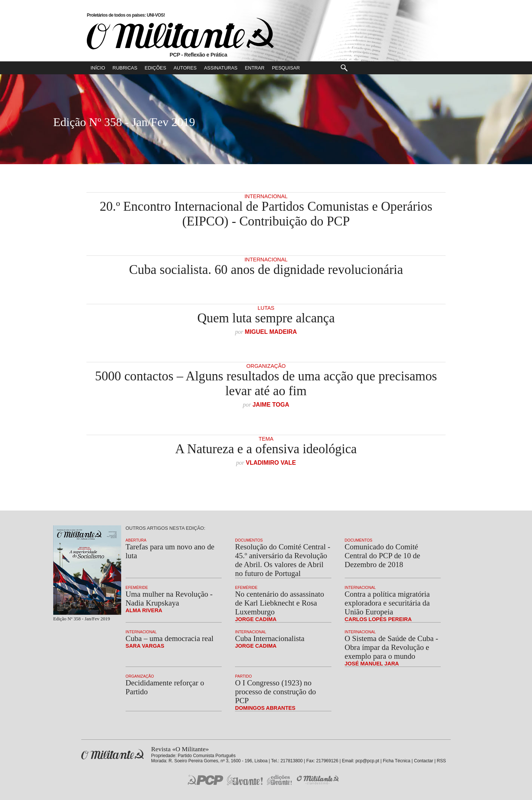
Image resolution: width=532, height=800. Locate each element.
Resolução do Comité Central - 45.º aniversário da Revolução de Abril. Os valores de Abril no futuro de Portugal (283, 560)
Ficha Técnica (396, 761)
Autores (185, 68)
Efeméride (137, 588)
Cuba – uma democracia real (170, 638)
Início (98, 68)
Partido (243, 676)
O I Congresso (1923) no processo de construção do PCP (275, 691)
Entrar (255, 68)
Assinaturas (221, 68)
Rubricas (125, 68)
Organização (266, 366)
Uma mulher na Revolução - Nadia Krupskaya (169, 598)
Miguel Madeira (271, 332)
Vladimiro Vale (271, 463)
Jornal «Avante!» (245, 780)
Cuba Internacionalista (270, 638)
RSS (441, 761)
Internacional (266, 196)
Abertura (136, 540)
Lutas (266, 308)
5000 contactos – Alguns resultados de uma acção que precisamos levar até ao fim (266, 384)
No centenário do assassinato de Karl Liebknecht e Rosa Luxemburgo (279, 603)
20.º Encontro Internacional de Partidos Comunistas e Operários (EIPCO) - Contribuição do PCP (266, 214)
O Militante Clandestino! (318, 780)
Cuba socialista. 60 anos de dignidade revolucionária (266, 270)
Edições (156, 68)
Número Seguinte (8, 123)
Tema (266, 439)
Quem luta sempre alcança (266, 318)
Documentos (249, 540)
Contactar (423, 761)
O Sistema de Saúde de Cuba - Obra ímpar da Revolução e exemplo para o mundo (391, 647)
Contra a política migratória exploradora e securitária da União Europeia (387, 603)
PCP (205, 780)
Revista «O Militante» (112, 754)
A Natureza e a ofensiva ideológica (266, 449)
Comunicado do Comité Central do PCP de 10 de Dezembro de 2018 (382, 555)
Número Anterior (523, 123)
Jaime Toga (271, 405)
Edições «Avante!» (279, 780)
